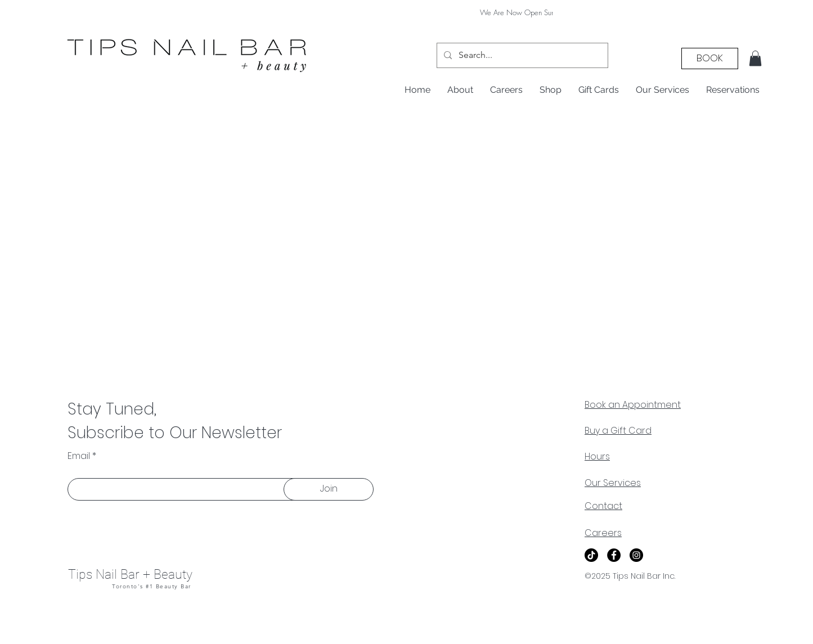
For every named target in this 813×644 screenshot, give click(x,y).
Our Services (613, 483)
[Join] (329, 489)
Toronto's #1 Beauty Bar (152, 586)
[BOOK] (710, 58)
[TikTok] (591, 555)
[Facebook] (614, 555)
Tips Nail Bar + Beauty (130, 575)
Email (79, 456)
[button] (755, 58)
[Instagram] (636, 555)
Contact (603, 506)
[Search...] (521, 55)
